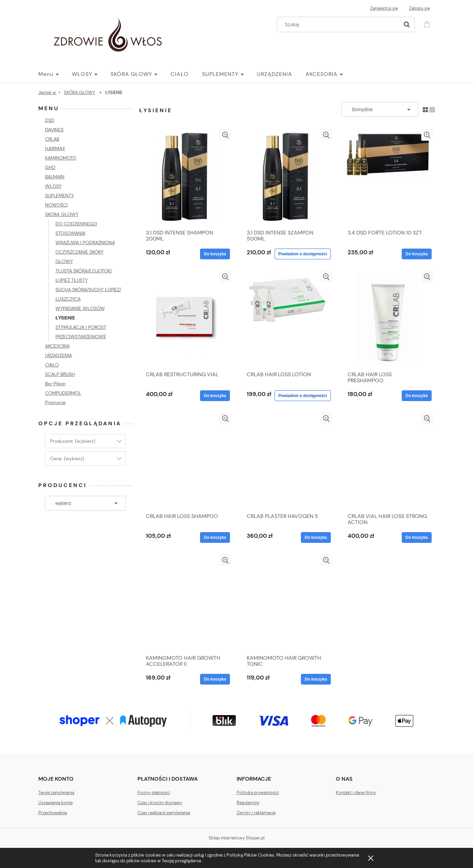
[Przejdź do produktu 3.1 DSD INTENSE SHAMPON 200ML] (186, 177)
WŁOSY (53, 186)
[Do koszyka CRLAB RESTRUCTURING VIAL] (215, 396)
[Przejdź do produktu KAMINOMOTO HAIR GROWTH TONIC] (287, 603)
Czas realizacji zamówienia (164, 813)
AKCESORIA (57, 346)
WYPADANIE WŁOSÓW (80, 308)
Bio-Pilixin (55, 384)
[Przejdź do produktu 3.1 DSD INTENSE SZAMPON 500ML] (287, 177)
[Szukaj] (407, 25)
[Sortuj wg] (380, 110)
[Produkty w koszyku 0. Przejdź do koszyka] (428, 24)
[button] (225, 135)
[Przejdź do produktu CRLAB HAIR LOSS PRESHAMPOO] (388, 319)
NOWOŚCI (56, 205)
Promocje (55, 402)
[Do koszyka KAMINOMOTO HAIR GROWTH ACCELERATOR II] (215, 679)
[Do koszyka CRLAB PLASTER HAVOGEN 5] (316, 537)
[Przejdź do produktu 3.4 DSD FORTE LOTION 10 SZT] (388, 177)
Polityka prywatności (258, 793)
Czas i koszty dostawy (160, 803)
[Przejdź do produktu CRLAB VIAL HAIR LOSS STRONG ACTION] (388, 461)
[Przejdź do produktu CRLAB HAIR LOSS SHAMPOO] (186, 461)
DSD (50, 120)
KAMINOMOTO (61, 158)
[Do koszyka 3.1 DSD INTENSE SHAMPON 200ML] (215, 254)
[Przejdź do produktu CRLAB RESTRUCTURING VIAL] (186, 319)
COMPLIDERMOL (63, 393)
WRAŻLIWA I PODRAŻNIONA (85, 243)
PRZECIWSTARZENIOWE (81, 337)
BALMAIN (55, 177)
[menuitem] (55, 74)
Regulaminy (248, 803)
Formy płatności (154, 793)
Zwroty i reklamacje (256, 813)
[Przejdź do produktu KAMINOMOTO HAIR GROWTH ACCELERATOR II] (186, 603)
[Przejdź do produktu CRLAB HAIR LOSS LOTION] (287, 319)
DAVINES (54, 130)
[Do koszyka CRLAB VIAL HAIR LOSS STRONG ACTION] (417, 537)
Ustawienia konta (55, 803)
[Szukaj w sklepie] (339, 25)
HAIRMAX (55, 148)
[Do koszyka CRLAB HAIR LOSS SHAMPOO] (215, 537)
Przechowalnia (53, 813)
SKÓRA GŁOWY (62, 214)
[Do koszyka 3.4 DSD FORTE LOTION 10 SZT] (417, 254)
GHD (50, 167)
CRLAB (52, 139)
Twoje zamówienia (56, 793)
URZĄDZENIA (58, 355)
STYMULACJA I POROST (81, 327)
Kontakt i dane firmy (356, 793)
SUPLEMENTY (60, 196)
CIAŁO (52, 365)
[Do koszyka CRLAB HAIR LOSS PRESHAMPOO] (417, 396)
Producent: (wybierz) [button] (73, 441)
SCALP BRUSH (60, 374)
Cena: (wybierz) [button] (67, 459)
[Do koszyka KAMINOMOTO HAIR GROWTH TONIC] (316, 679)
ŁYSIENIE (65, 318)
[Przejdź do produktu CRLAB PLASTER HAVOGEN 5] (287, 461)
